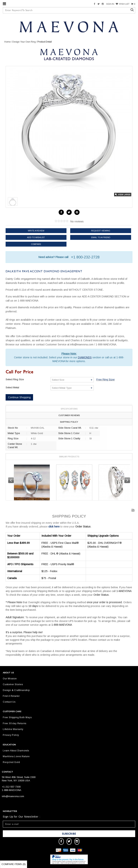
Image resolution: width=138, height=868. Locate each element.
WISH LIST (123, 4)
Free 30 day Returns (15, 723)
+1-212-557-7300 (11, 787)
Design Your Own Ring (24, 42)
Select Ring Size (15, 379)
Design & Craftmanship (16, 690)
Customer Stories (13, 684)
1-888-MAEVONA (12, 790)
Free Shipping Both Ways (17, 717)
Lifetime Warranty (13, 729)
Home (7, 42)
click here (54, 527)
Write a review (36, 231)
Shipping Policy (69, 422)
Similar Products (69, 457)
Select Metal (12, 387)
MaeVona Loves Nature (16, 756)
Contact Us (9, 702)
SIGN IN (110, 4)
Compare (36, 244)
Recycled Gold (11, 762)
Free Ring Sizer (106, 380)
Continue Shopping (19, 397)
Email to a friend (101, 237)
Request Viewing (101, 231)
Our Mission (10, 679)
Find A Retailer (11, 696)
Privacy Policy (11, 735)
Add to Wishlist (36, 237)
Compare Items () (14, 864)
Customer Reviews (69, 415)
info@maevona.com (13, 796)
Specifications (69, 409)
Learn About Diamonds (16, 751)
